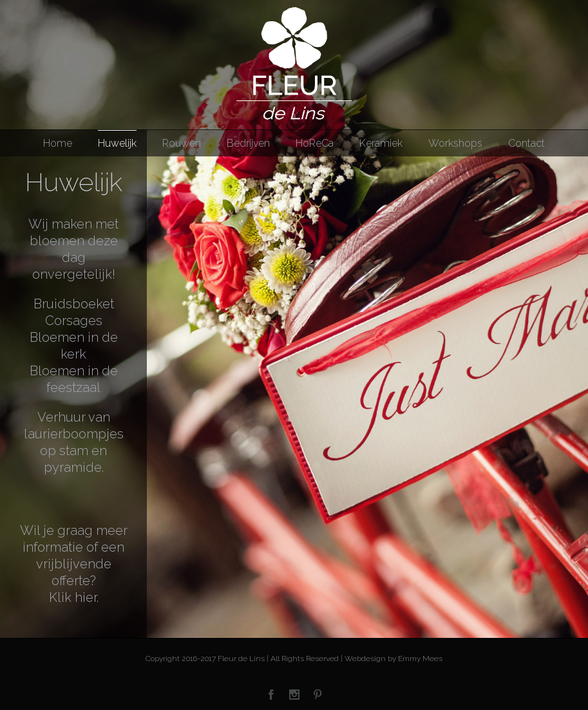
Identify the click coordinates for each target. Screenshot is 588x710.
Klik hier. (74, 597)
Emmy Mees (420, 659)
